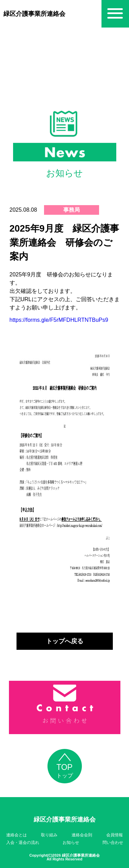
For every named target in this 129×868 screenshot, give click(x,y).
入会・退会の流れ (23, 843)
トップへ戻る (65, 641)
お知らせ (71, 843)
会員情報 (115, 835)
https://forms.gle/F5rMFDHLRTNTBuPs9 (59, 320)
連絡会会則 (82, 835)
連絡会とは (17, 835)
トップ (65, 768)
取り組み (49, 835)
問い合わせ (113, 843)
